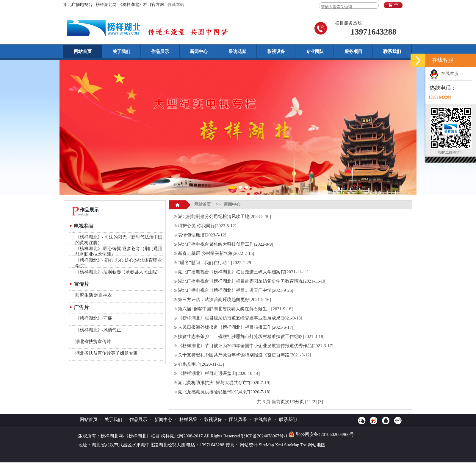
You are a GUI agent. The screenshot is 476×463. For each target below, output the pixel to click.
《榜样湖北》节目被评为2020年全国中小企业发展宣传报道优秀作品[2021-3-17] (256, 346)
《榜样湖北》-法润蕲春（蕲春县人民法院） (118, 272)
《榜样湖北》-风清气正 (98, 330)
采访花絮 (237, 52)
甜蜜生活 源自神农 (94, 295)
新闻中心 (199, 52)
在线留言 (263, 420)
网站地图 (317, 445)
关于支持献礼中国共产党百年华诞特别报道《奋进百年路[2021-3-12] (244, 355)
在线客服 (444, 74)
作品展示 (160, 52)
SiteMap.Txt (295, 445)
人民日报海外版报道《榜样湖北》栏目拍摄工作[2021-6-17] (235, 327)
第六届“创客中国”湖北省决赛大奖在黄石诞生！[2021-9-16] (235, 309)
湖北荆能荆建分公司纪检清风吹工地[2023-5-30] (224, 216)
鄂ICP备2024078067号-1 (265, 436)
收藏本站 (176, 5)
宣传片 (81, 284)
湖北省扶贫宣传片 (93, 342)
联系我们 (392, 52)
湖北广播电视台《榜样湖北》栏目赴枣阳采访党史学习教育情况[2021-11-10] (252, 281)
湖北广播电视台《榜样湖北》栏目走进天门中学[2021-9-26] (235, 290)
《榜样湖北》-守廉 (94, 318)
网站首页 (83, 52)
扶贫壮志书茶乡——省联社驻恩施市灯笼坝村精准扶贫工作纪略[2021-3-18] (251, 336)
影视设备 (276, 52)
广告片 (81, 307)
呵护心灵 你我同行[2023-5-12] (207, 226)
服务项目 (353, 52)
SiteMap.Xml (271, 445)
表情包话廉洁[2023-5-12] (202, 235)
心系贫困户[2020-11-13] (201, 364)
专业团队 (315, 52)
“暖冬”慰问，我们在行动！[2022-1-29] (215, 263)
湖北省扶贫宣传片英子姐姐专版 (107, 353)
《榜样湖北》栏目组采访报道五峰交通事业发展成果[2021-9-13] (240, 318)
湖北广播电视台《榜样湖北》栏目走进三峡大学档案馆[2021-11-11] (243, 272)
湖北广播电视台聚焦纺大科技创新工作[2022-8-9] (226, 244)
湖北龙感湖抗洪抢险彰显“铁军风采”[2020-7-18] (224, 392)
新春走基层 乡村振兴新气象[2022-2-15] (216, 253)
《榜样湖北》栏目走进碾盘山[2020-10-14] (219, 373)
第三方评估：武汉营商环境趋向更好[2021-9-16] (224, 300)
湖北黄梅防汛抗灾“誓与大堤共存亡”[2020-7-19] (224, 383)
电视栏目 (84, 226)
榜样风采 (188, 420)
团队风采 (238, 420)
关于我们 (121, 52)
